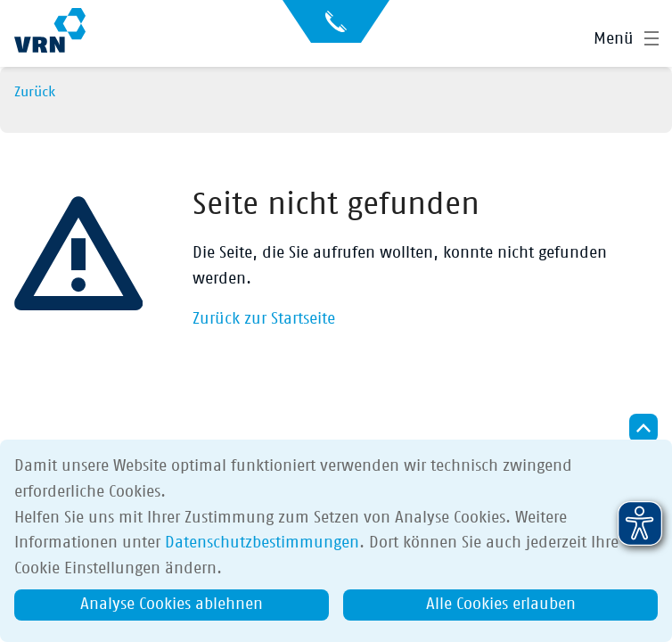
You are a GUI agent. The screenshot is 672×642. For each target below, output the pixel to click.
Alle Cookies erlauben (501, 605)
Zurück (35, 92)
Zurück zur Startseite (264, 319)
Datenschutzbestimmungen (262, 543)
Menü (614, 39)
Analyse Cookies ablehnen (172, 605)
